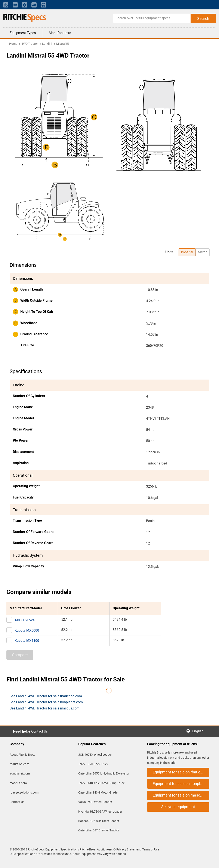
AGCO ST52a (25, 620)
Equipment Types (23, 33)
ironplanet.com (20, 773)
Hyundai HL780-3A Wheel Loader (100, 812)
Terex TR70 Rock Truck (93, 764)
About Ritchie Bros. (22, 755)
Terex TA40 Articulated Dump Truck (101, 783)
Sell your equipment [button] (178, 807)
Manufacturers (60, 33)
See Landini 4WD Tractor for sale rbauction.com (46, 696)
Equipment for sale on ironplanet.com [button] (181, 784)
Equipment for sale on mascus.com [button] (181, 795)
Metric (203, 252)
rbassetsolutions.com (24, 792)
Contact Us (39, 731)
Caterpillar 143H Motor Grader (98, 792)
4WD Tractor (30, 44)
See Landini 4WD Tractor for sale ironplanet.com (46, 702)
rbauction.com (19, 764)
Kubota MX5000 (27, 630)
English (199, 731)
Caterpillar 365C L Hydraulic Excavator (104, 773)
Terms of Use (150, 849)
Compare (20, 655)
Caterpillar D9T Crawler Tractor (99, 830)
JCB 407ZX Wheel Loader (95, 755)
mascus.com (18, 783)
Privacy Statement (129, 849)
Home (13, 44)
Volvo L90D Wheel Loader (95, 802)
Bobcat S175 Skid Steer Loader (99, 821)
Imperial (187, 252)
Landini (47, 44)
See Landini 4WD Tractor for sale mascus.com (45, 708)
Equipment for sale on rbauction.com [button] (181, 772)
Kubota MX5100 (27, 641)
